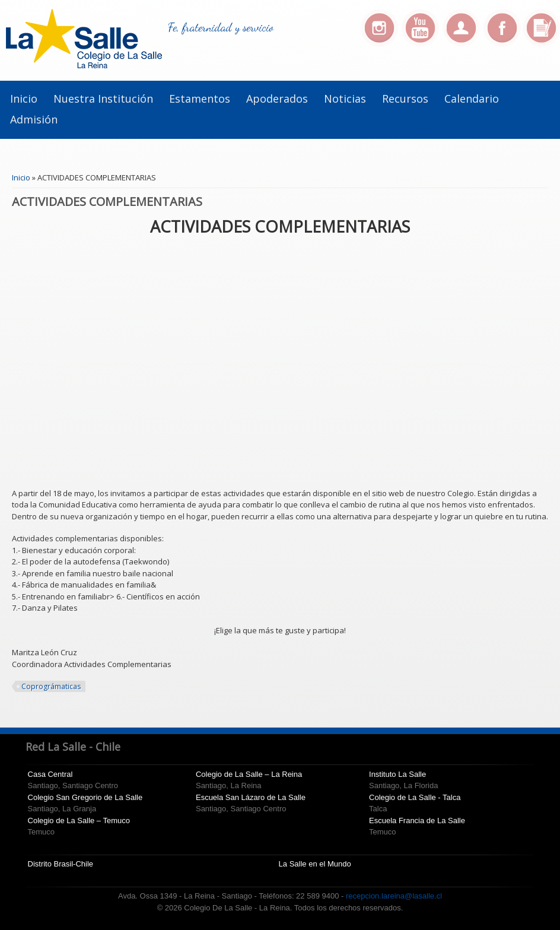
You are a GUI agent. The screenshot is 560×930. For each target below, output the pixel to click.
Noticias (345, 99)
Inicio (24, 99)
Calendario (472, 99)
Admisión (34, 119)
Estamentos (200, 99)
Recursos (405, 99)
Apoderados (277, 99)
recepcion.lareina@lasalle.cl (394, 896)
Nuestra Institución (103, 99)
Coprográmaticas (51, 686)
